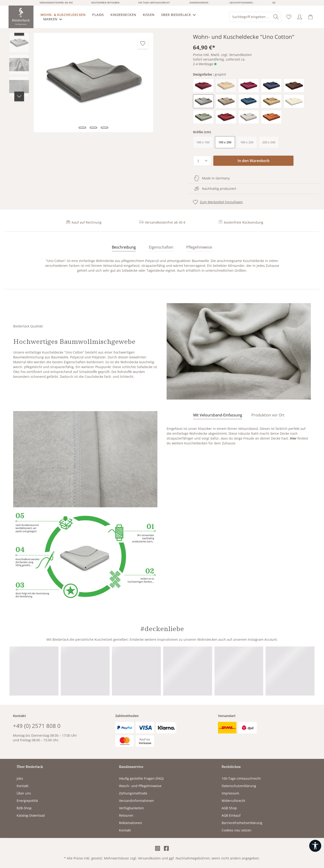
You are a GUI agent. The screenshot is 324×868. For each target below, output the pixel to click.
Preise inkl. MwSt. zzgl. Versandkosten (222, 55)
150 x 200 (225, 142)
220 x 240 (271, 143)
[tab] (124, 247)
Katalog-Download (31, 815)
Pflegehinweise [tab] (199, 247)
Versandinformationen (136, 801)
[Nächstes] (19, 96)
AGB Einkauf (231, 815)
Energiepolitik (27, 801)
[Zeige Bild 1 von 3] (82, 128)
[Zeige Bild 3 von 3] (104, 128)
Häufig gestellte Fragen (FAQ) (141, 778)
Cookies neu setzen (237, 830)
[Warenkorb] (310, 17)
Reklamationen (131, 823)
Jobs (20, 778)
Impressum (230, 793)
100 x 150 (205, 143)
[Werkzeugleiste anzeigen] (315, 846)
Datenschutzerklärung (239, 786)
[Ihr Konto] (300, 17)
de (274, 3)
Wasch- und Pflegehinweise (140, 786)
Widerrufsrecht (233, 801)
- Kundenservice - (199, 3)
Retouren (126, 815)
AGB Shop (229, 808)
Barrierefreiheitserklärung (242, 823)
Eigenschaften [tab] (161, 247)
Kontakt (23, 786)
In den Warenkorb (254, 161)
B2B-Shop (24, 808)
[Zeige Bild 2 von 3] (93, 128)
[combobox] (250, 17)
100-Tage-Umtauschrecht (241, 778)
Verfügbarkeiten (131, 808)
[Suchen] (276, 17)
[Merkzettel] (289, 17)
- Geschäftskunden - (241, 3)
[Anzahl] (202, 161)
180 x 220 (249, 143)
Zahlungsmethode (133, 793)
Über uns (24, 793)
